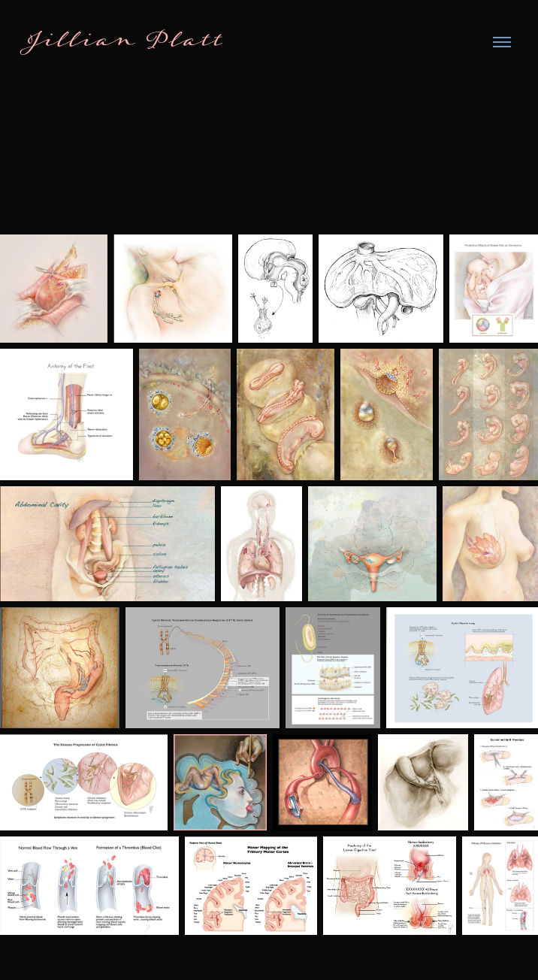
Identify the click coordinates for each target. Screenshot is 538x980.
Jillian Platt (125, 42)
